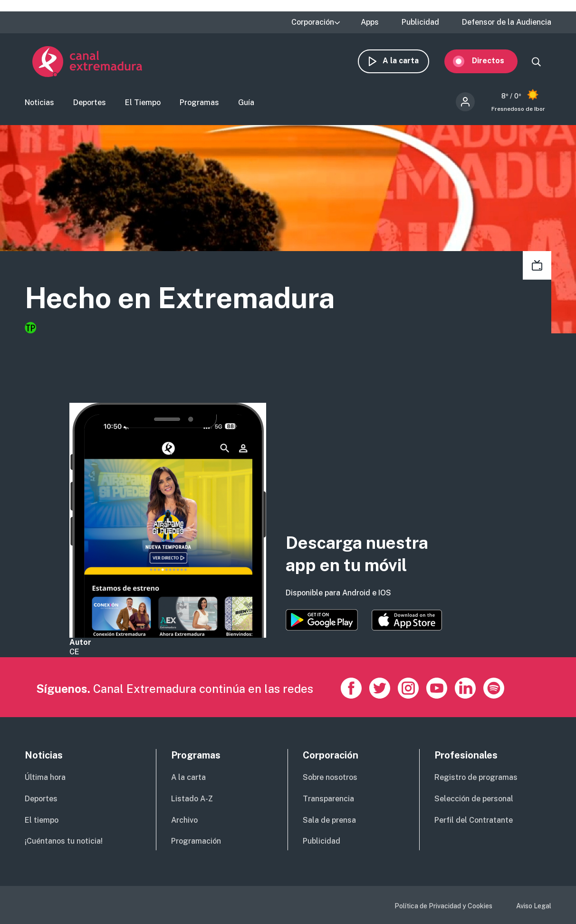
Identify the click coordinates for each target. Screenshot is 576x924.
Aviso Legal (534, 906)
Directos (496, 61)
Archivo (184, 820)
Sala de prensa (329, 820)
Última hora (45, 777)
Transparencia (328, 799)
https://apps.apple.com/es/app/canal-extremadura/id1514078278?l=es (407, 620)
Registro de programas (476, 777)
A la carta (408, 61)
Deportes (90, 102)
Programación (196, 841)
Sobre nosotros (330, 777)
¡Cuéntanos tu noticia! (64, 841)
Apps (370, 22)
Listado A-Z (192, 799)
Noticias (39, 102)
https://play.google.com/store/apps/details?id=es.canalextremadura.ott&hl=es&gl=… (322, 620)
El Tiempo (143, 102)
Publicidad (420, 22)
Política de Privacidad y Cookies (443, 906)
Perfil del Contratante (474, 820)
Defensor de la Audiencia (507, 22)
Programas (199, 102)
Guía (246, 102)
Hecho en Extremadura (180, 298)
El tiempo (42, 820)
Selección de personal (474, 799)
